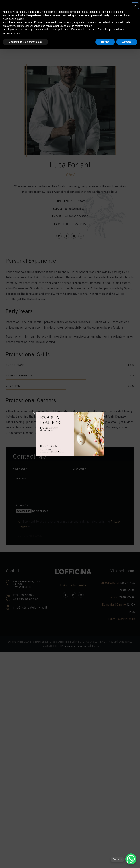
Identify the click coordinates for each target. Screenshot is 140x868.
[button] (135, 6)
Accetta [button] (127, 42)
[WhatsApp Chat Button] (131, 859)
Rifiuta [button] (105, 42)
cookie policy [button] (16, 19)
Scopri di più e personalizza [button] (25, 42)
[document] (70, 434)
